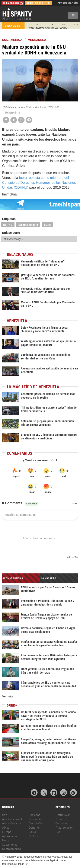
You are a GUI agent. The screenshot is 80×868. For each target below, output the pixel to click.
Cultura (33, 836)
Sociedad (35, 815)
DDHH (48, 224)
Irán (5, 815)
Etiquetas (9, 219)
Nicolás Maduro (28, 224)
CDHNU (8, 224)
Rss (58, 832)
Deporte (34, 827)
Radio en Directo (39, 3)
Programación (68, 3)
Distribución (63, 815)
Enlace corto (11, 233)
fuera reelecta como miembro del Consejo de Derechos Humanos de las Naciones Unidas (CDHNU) (39, 183)
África (6, 827)
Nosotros (61, 819)
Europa (7, 832)
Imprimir (12, 113)
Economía (35, 819)
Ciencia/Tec (36, 823)
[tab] (21, 578)
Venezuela (37, 40)
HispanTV (17, 14)
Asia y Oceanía (11, 823)
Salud (32, 832)
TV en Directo (13, 3)
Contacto (61, 823)
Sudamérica (12, 40)
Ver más (8, 696)
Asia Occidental (12, 819)
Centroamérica (12, 849)
